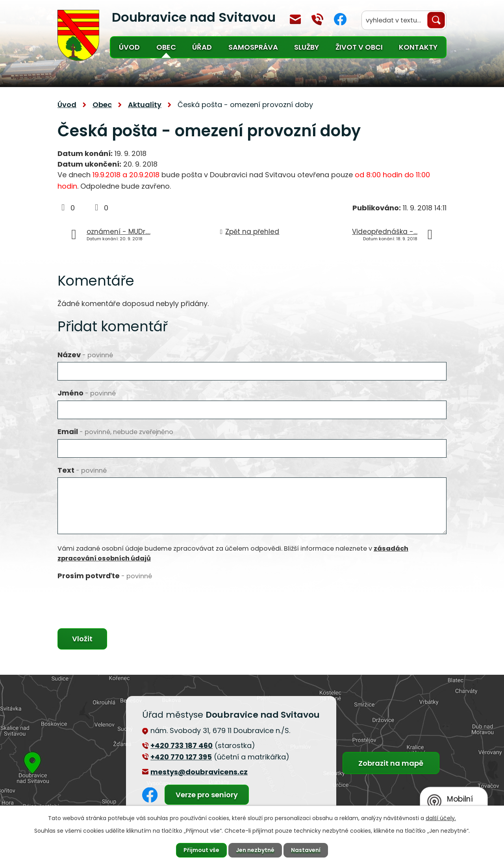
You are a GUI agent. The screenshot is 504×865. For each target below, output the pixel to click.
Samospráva (253, 47)
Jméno (87, 393)
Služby (307, 47)
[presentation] (117, 599)
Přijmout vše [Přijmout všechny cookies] (201, 850)
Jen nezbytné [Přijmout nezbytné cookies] (255, 850)
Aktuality (145, 105)
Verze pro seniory (207, 795)
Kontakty (418, 47)
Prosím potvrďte (105, 576)
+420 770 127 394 (317, 19)
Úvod (129, 47)
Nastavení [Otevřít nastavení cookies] (306, 850)
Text (82, 470)
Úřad (202, 47)
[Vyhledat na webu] (404, 20)
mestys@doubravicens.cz (295, 19)
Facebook (340, 19)
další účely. (441, 818)
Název (85, 355)
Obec (166, 47)
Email (115, 432)
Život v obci (359, 47)
